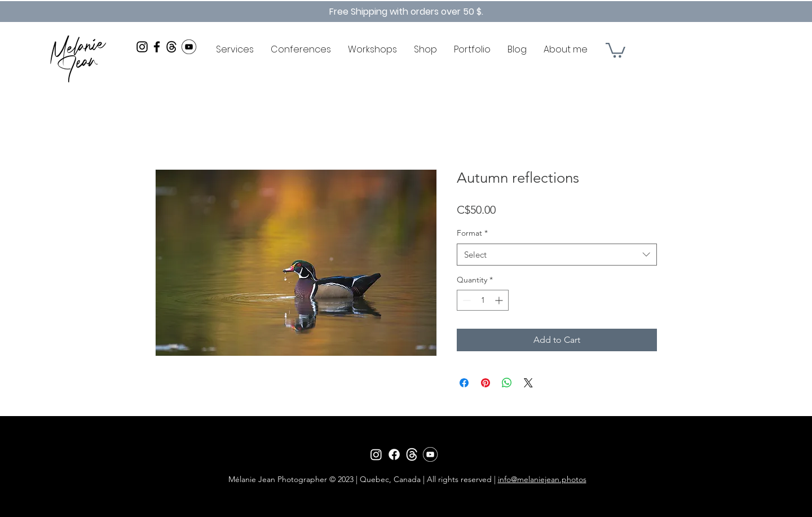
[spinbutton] (483, 300)
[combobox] (557, 255)
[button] (615, 49)
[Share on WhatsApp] (507, 383)
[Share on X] (528, 383)
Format (472, 233)
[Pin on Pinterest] (486, 383)
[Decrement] (465, 300)
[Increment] (500, 300)
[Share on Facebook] (464, 383)
